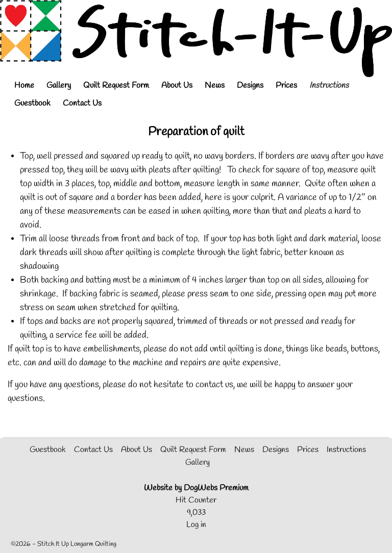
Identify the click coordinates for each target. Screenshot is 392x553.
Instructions (329, 85)
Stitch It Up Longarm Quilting (77, 544)
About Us (177, 85)
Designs (250, 85)
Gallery (59, 85)
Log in (196, 525)
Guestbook (32, 103)
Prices (286, 85)
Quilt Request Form (116, 85)
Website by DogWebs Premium (196, 488)
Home (24, 85)
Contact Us (82, 103)
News (215, 85)
